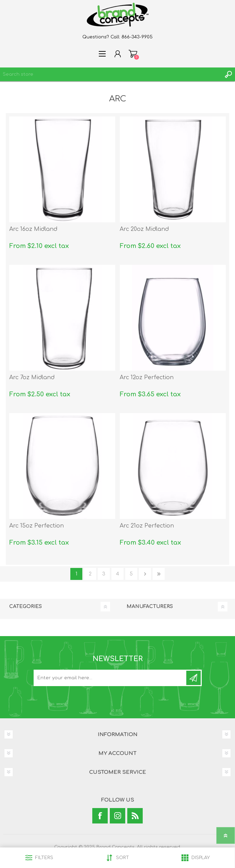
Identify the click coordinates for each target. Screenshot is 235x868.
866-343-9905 (137, 37)
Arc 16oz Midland (33, 229)
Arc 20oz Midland (144, 229)
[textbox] (111, 74)
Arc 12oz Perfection (147, 377)
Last (159, 574)
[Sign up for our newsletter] (110, 678)
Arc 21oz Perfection (147, 526)
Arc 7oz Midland (32, 377)
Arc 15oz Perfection (37, 526)
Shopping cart (133, 54)
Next (145, 574)
